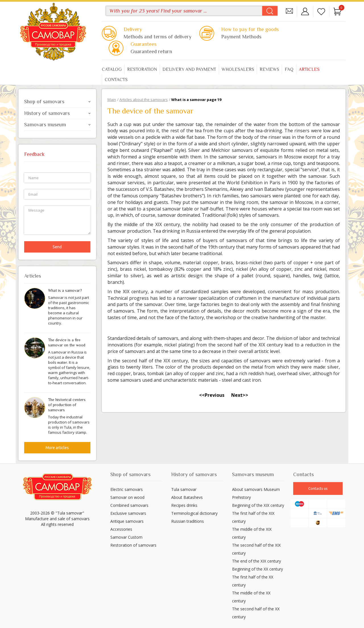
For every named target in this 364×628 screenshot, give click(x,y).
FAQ (289, 69)
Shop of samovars (57, 102)
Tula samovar (184, 489)
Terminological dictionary (194, 513)
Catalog (112, 69)
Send (57, 247)
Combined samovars (129, 505)
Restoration (142, 69)
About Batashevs (187, 497)
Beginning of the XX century (258, 569)
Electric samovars (127, 489)
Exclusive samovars (128, 513)
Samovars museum (57, 125)
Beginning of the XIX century (258, 505)
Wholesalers (238, 69)
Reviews (269, 69)
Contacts (116, 80)
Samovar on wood (127, 497)
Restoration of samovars (133, 545)
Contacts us (318, 488)
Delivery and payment (189, 69)
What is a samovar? (65, 290)
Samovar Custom (126, 537)
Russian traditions (188, 521)
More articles (57, 448)
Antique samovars (127, 521)
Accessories (121, 529)
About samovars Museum (256, 489)
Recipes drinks (184, 505)
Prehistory (241, 497)
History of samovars (57, 113)
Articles (309, 69)
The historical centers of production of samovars (67, 405)
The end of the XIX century (257, 561)
